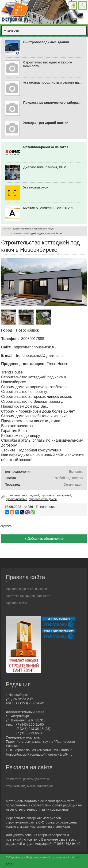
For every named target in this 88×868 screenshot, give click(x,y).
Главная (7, 229)
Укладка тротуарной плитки (46, 123)
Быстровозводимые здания (46, 42)
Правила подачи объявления (26, 589)
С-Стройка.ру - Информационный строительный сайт (41, 857)
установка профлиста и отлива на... (52, 82)
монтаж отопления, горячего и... (49, 207)
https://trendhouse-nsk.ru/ (35, 347)
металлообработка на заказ (46, 147)
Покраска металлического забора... (52, 103)
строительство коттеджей (23, 495)
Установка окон (36, 187)
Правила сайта (16, 603)
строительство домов (43, 499)
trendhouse (48, 507)
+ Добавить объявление (44, 538)
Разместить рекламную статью (28, 779)
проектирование (16, 499)
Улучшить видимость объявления (30, 786)
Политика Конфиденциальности (29, 596)
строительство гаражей (56, 495)
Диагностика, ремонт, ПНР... (46, 167)
